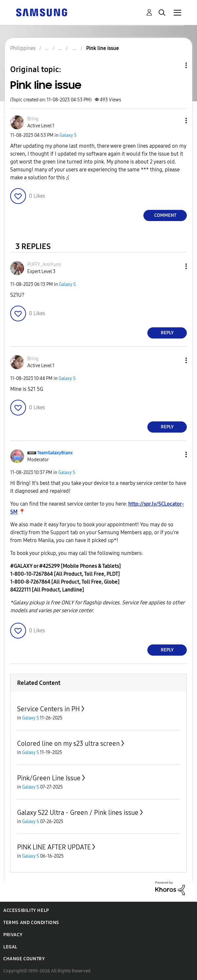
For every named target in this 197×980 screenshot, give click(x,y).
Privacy (13, 935)
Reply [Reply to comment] (167, 333)
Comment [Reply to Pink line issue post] (165, 215)
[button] (175, 121)
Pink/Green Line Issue (49, 778)
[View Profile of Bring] (33, 119)
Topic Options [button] (175, 65)
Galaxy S (68, 135)
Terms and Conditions (31, 923)
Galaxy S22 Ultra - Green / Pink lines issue (78, 813)
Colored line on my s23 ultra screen (68, 743)
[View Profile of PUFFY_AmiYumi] (44, 265)
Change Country (24, 959)
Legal (10, 947)
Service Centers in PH (49, 709)
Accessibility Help (26, 910)
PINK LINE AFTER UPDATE (54, 847)
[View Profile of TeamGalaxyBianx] (55, 453)
